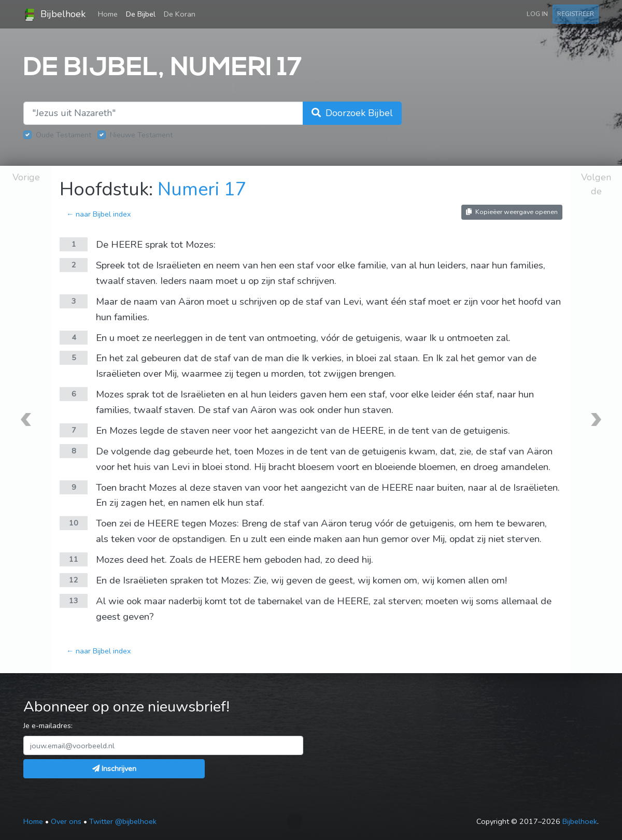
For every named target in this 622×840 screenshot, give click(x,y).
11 (74, 559)
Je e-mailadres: (48, 725)
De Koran (180, 14)
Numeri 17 (202, 189)
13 (74, 601)
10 (74, 523)
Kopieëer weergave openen (512, 212)
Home (110, 13)
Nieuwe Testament (141, 135)
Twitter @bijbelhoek (123, 821)
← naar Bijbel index (99, 214)
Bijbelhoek (54, 15)
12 (74, 580)
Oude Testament (63, 135)
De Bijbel (141, 14)
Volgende (596, 184)
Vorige (26, 177)
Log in (537, 14)
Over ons (66, 821)
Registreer (576, 14)
